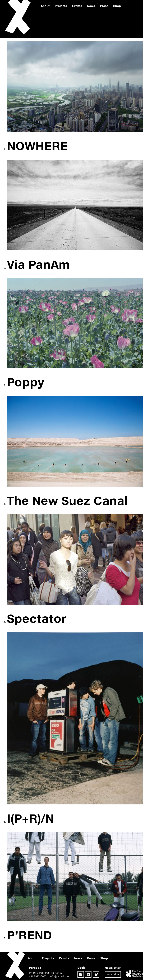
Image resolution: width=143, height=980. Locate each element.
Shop (117, 6)
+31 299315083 (38, 976)
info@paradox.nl (59, 976)
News (91, 6)
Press (104, 6)
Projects (61, 6)
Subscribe (113, 974)
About (45, 6)
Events (77, 6)
